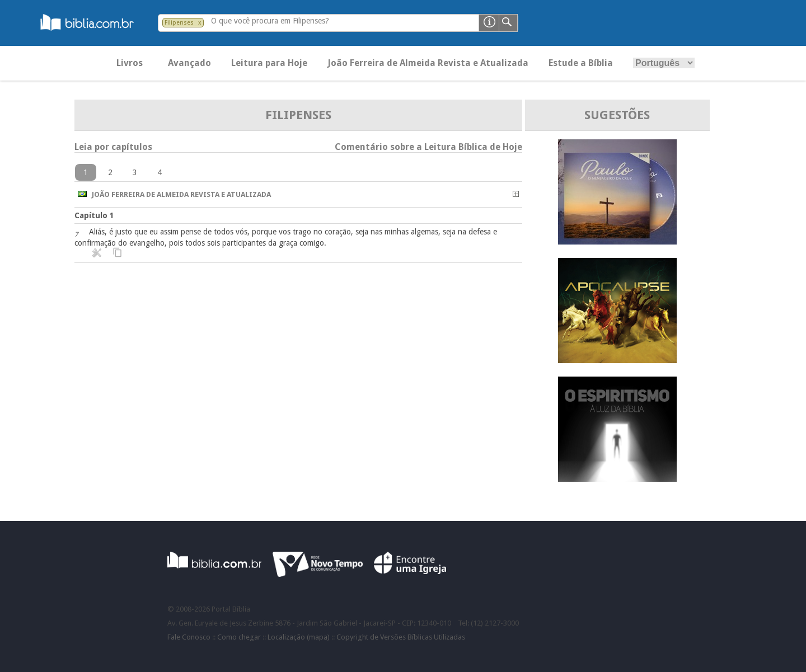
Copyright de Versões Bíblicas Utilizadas (401, 637)
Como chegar (239, 637)
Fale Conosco (189, 637)
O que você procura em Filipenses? (270, 21)
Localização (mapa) (299, 637)
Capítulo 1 (94, 215)
